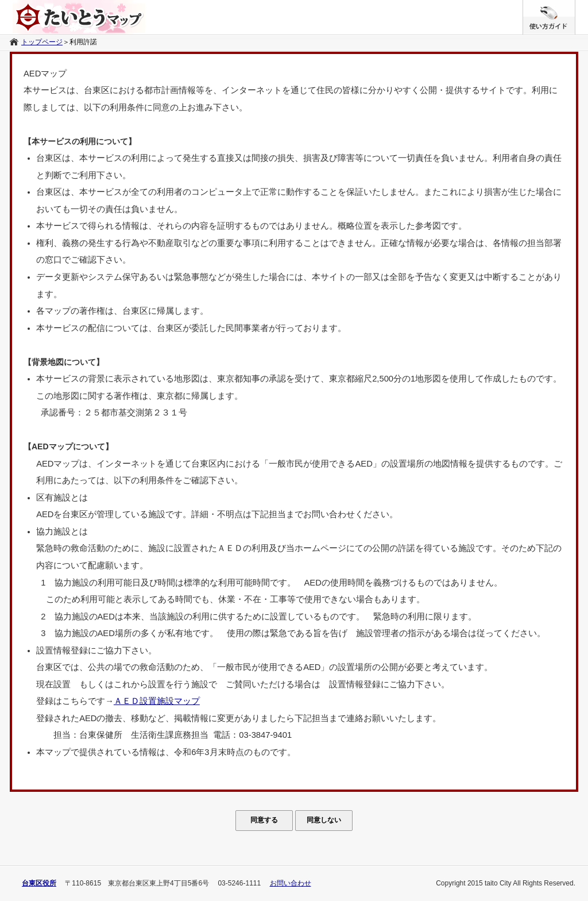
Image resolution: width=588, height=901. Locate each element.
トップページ (42, 42)
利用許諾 (83, 42)
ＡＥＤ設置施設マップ (157, 701)
